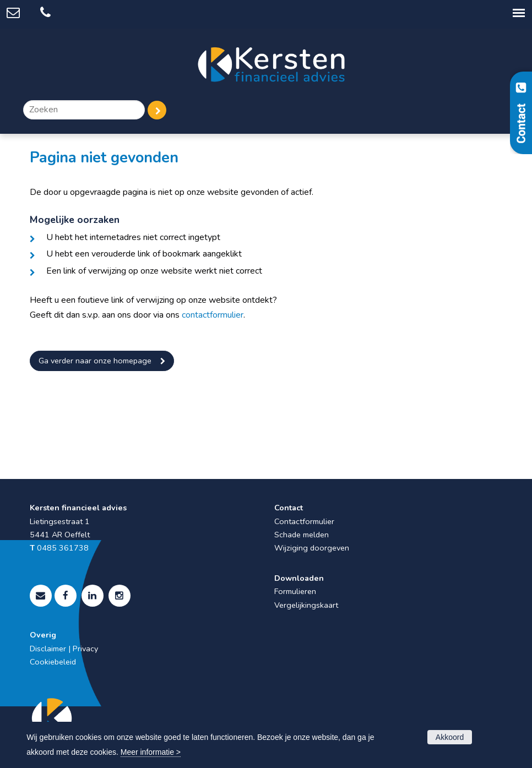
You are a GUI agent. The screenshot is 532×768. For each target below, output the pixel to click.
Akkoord (450, 737)
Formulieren (295, 591)
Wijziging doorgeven (312, 548)
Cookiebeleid (53, 662)
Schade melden (302, 535)
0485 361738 (63, 548)
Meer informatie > (151, 752)
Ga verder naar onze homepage (95, 361)
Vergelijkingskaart (306, 605)
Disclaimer (48, 649)
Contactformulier (304, 521)
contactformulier (213, 315)
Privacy (85, 649)
